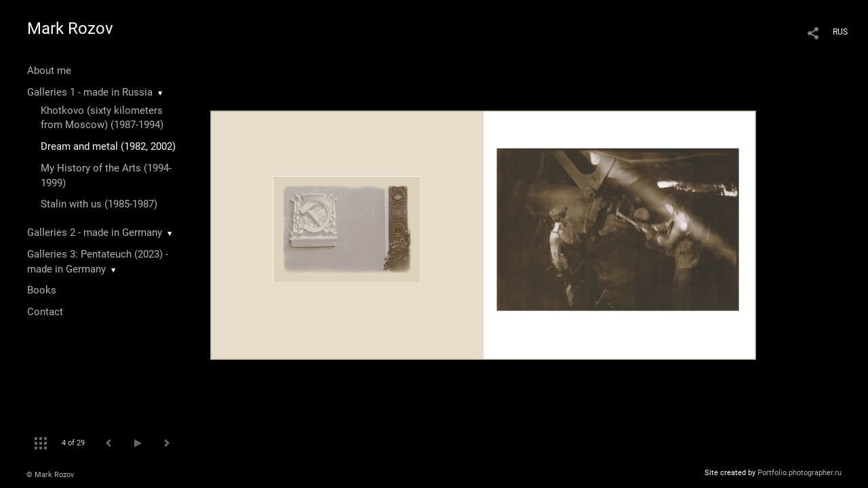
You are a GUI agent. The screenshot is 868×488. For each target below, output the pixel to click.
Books (42, 290)
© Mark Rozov (50, 475)
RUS (840, 32)
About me (49, 70)
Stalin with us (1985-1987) (99, 204)
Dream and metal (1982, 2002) (108, 146)
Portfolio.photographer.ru (800, 473)
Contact (45, 312)
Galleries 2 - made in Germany (95, 232)
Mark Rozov (70, 28)
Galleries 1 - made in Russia (90, 92)
